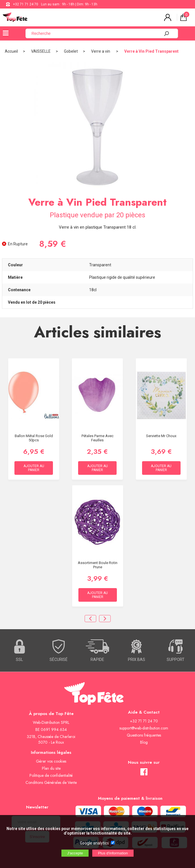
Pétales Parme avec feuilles (97, 438)
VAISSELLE (41, 51)
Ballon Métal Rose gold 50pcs (34, 438)
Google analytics (94, 843)
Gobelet (71, 51)
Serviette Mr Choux (161, 436)
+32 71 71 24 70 (26, 4)
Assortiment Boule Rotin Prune (98, 565)
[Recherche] (96, 33)
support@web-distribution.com (144, 728)
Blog (144, 742)
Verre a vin (101, 51)
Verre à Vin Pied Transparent (151, 51)
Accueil (11, 51)
